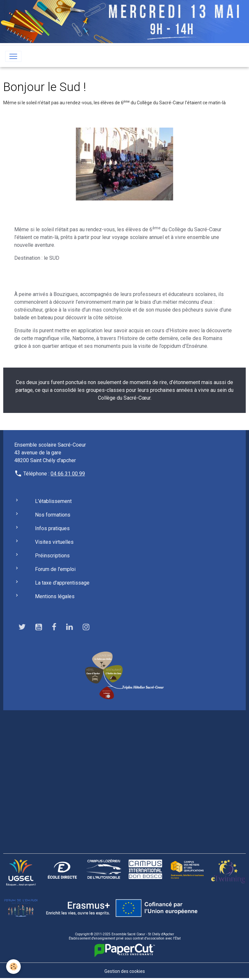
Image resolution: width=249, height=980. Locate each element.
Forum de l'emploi (55, 569)
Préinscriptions (52, 556)
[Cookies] (14, 967)
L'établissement (53, 501)
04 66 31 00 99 (68, 474)
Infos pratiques (52, 528)
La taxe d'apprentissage (62, 583)
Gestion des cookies (125, 971)
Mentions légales (55, 596)
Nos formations (53, 515)
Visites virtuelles (54, 542)
